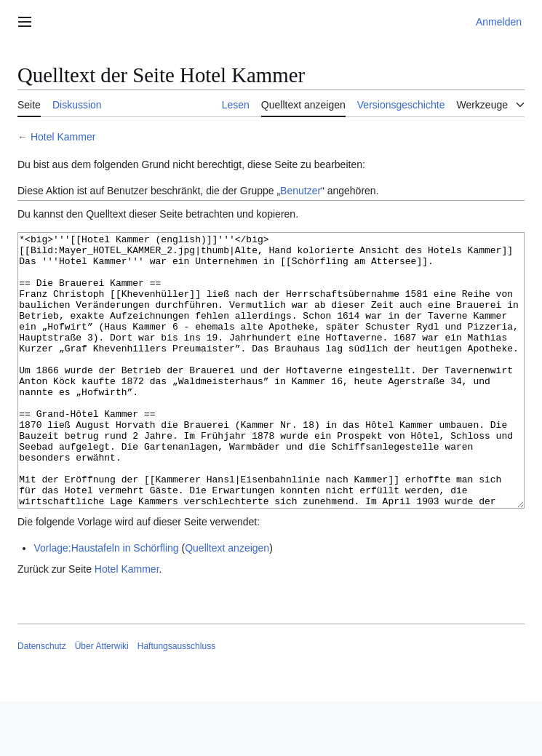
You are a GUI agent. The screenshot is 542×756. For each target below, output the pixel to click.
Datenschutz (42, 701)
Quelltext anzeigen (227, 602)
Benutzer (300, 191)
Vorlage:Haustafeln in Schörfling (106, 602)
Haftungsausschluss (176, 701)
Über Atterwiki (102, 701)
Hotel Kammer (63, 137)
